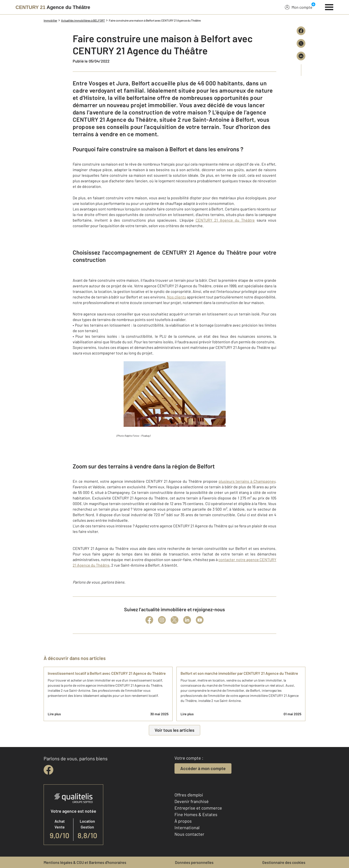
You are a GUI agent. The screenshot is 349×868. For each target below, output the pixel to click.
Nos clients (177, 297)
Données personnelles (194, 862)
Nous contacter (189, 834)
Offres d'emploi (189, 795)
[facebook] (48, 770)
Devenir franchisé (192, 801)
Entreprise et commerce (198, 808)
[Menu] (329, 7)
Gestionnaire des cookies (284, 862)
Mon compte (299, 7)
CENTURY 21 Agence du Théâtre (225, 220)
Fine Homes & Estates (196, 814)
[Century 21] (53, 7)
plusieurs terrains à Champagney (247, 481)
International (187, 828)
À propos (183, 821)
